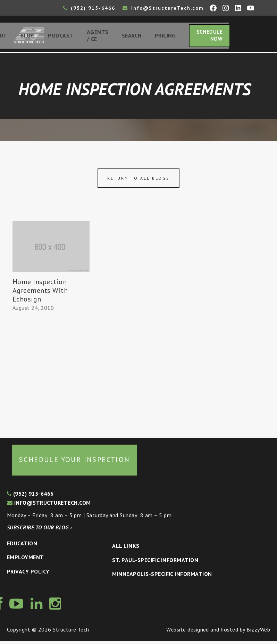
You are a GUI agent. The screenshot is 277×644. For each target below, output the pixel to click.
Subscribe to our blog (39, 530)
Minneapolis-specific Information (162, 577)
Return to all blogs (138, 181)
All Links (126, 549)
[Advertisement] (51, 375)
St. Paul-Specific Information (155, 563)
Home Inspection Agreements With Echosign (40, 294)
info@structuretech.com (49, 506)
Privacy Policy (28, 575)
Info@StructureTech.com (163, 8)
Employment (26, 561)
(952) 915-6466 (89, 8)
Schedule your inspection (75, 463)
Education (22, 546)
